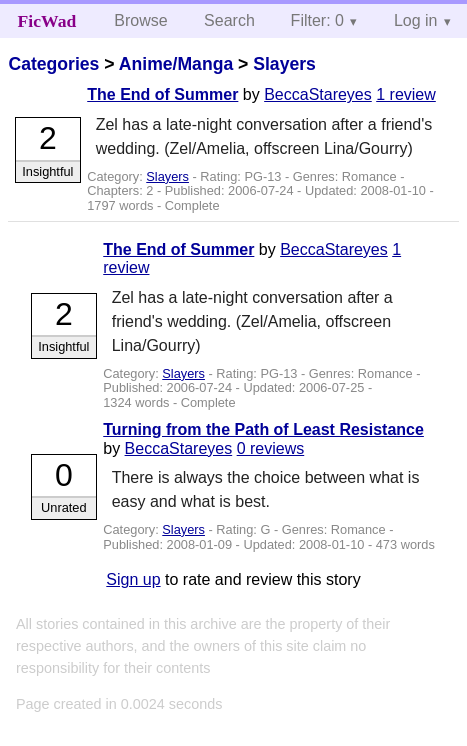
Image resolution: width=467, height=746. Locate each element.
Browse (140, 20)
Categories (53, 64)
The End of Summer (162, 94)
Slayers (284, 64)
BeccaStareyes (318, 94)
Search (229, 20)
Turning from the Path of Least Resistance (263, 429)
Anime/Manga (176, 64)
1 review (406, 94)
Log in (416, 20)
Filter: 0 (317, 20)
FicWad (47, 21)
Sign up (133, 579)
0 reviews (271, 448)
